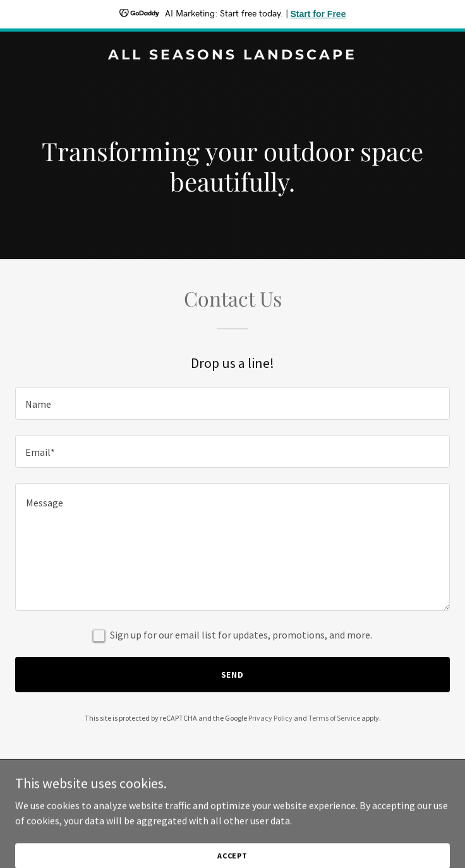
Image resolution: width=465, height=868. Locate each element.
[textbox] (232, 403)
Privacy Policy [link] (270, 718)
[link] (232, 56)
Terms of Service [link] (334, 718)
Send (233, 675)
